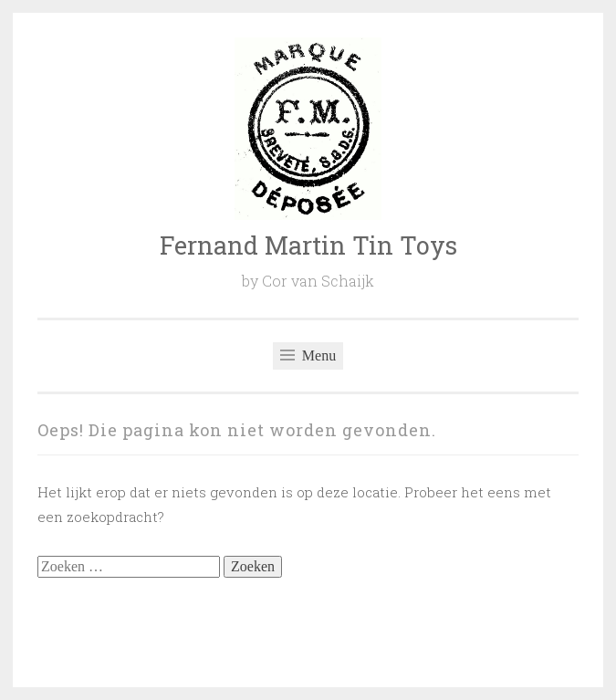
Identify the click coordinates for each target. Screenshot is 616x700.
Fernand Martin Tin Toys (308, 245)
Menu (308, 355)
